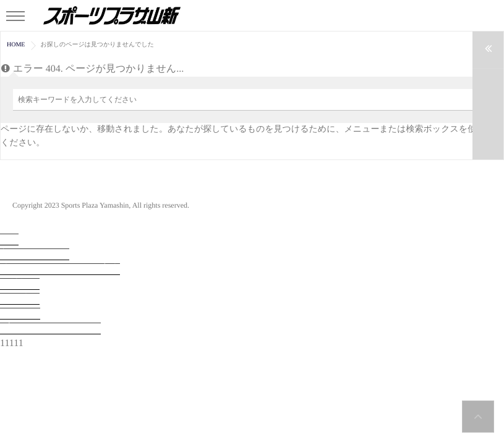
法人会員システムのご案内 (60, 269)
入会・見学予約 (35, 254)
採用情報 (20, 299)
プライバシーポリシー (50, 328)
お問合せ (20, 314)
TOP (9, 239)
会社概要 (20, 284)
